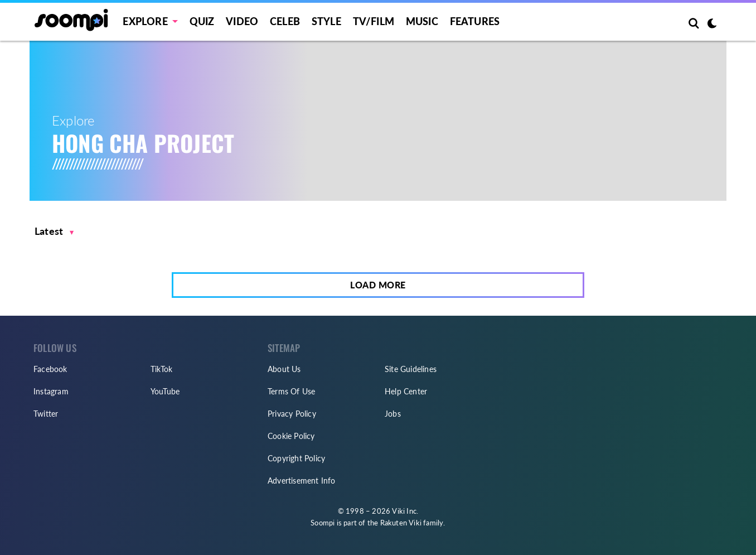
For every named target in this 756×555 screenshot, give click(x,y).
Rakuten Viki (401, 523)
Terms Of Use (291, 391)
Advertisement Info (302, 481)
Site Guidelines (411, 369)
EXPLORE (145, 21)
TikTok (161, 369)
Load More (378, 285)
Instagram (51, 391)
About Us (284, 369)
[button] (54, 231)
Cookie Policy (291, 436)
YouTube (165, 391)
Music (422, 21)
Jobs (393, 414)
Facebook (50, 369)
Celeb (285, 21)
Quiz (202, 21)
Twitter (46, 414)
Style (326, 21)
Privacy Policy (292, 414)
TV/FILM (374, 21)
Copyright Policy (296, 458)
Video (242, 21)
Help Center (406, 391)
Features (475, 21)
